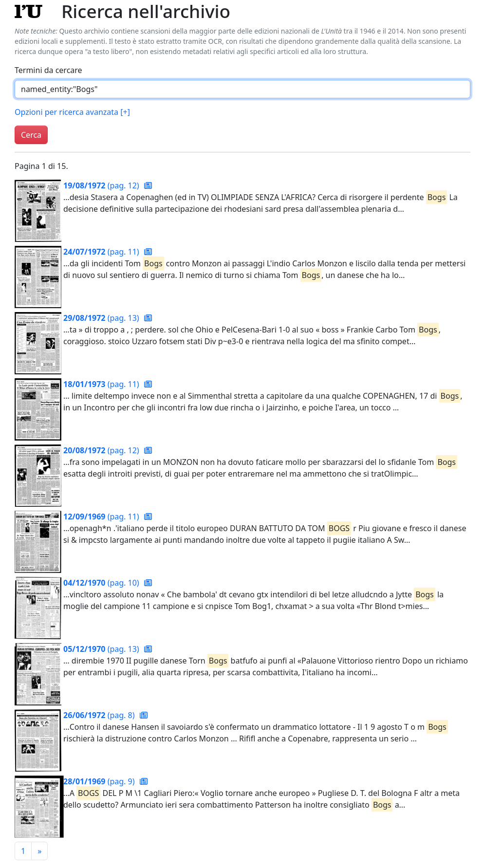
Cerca (31, 135)
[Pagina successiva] (39, 851)
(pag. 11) (102, 252)
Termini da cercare (48, 70)
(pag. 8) (100, 715)
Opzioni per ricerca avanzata (72, 112)
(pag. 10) (102, 583)
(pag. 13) (102, 318)
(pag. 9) (100, 781)
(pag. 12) (102, 185)
